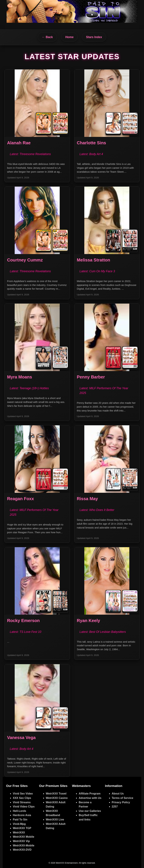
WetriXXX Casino (57, 798)
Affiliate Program (90, 794)
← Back (47, 37)
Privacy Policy (121, 802)
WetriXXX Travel (56, 794)
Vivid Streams (22, 802)
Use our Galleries (90, 811)
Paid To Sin (20, 820)
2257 (115, 807)
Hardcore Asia (22, 815)
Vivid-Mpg (19, 824)
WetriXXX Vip (21, 841)
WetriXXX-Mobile (24, 845)
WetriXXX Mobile (24, 837)
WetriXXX (19, 833)
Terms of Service (123, 798)
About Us (118, 794)
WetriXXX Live (55, 820)
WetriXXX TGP (22, 828)
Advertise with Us (90, 798)
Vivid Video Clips (24, 807)
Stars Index (94, 37)
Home (69, 37)
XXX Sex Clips (22, 798)
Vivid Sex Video (23, 794)
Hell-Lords (19, 811)
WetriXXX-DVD (22, 850)
